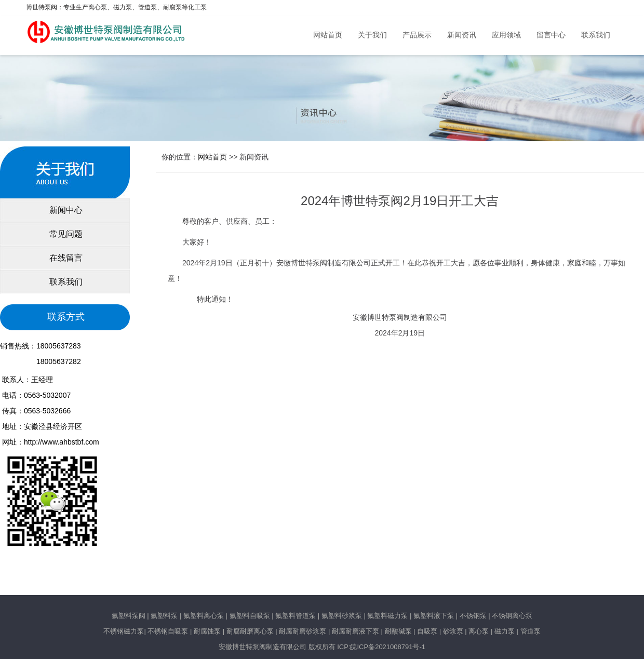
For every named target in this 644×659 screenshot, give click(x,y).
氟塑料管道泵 (296, 616)
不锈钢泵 (473, 616)
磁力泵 (505, 631)
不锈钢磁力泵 (124, 631)
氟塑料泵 (164, 616)
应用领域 (506, 35)
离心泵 (479, 631)
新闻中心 (65, 210)
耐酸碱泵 (398, 631)
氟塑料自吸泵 (250, 616)
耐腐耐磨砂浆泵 (303, 631)
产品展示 (417, 35)
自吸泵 (427, 631)
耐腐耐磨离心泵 (250, 631)
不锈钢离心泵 (512, 616)
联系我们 (596, 35)
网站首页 (328, 35)
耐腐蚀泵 (207, 631)
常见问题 (65, 234)
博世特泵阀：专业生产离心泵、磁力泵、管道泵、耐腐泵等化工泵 (116, 7)
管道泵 (531, 631)
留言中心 (551, 35)
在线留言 (65, 258)
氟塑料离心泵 (203, 616)
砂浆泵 (453, 631)
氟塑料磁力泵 (387, 616)
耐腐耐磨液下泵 (355, 631)
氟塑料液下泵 (434, 616)
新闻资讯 (462, 35)
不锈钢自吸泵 (168, 631)
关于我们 (372, 35)
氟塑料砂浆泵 (342, 616)
